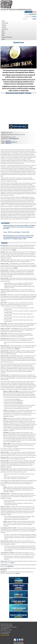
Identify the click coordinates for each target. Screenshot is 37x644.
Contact (34, 16)
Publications (5, 23)
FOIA (3, 31)
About (3, 39)
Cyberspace (8, 141)
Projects (4, 27)
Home (3, 21)
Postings (4, 25)
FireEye (14, 250)
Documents (5, 29)
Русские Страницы (7, 37)
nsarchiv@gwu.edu (14, 138)
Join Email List (33, 14)
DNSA (3, 33)
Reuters (17, 349)
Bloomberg (10, 566)
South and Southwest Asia (11, 142)
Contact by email (5, 635)
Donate (34, 12)
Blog (3, 35)
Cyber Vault (8, 143)
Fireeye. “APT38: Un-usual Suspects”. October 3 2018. (16, 232)
